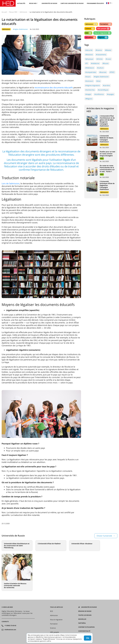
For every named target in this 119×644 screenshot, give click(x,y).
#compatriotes (91, 72)
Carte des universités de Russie (72, 3)
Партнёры (82, 623)
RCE (88, 33)
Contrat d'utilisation (86, 627)
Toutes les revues (85, 615)
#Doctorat (89, 55)
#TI (87, 63)
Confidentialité (84, 631)
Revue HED (33, 3)
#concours (89, 81)
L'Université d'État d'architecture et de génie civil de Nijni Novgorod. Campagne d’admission (107, 121)
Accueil (4, 12)
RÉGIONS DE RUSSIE (85, 611)
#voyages (110, 94)
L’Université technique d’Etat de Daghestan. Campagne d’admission (107, 185)
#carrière (106, 85)
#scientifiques (103, 90)
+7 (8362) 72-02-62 (10, 626)
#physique (89, 59)
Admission (23, 12)
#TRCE (112, 72)
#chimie (100, 59)
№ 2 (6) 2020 (34, 29)
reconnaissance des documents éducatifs (54, 87)
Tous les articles (56, 607)
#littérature (90, 68)
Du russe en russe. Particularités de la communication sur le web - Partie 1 (107, 169)
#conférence (99, 94)
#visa (98, 81)
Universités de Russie (49, 3)
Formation (106, 24)
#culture (100, 68)
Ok (88, 638)
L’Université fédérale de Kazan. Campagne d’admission (107, 139)
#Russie (106, 63)
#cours (88, 77)
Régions (103, 37)
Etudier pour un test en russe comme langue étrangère (107, 154)
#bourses (103, 72)
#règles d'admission (20, 29)
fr (109, 3)
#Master (108, 50)
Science (90, 29)
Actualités (21, 3)
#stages (88, 94)
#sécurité (89, 50)
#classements (101, 55)
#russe (108, 59)
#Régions (89, 99)
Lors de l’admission (11, 183)
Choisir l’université (104, 536)
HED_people (103, 29)
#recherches (90, 90)
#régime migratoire (93, 85)
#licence (99, 50)
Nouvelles (82, 619)
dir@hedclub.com (10, 630)
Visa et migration (102, 33)
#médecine (95, 63)
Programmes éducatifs (95, 3)
